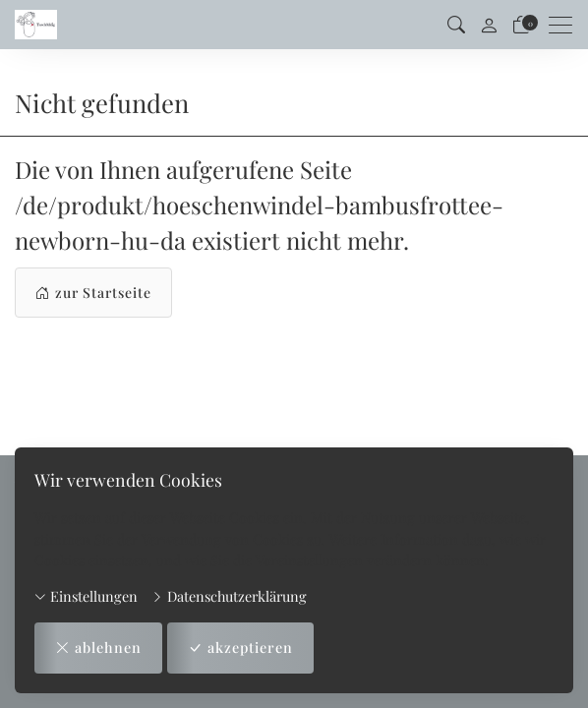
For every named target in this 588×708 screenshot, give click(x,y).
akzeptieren (240, 648)
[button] (456, 25)
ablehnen (98, 648)
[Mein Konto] (489, 25)
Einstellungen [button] (86, 596)
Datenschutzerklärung (229, 596)
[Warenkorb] (521, 25)
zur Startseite (93, 293)
